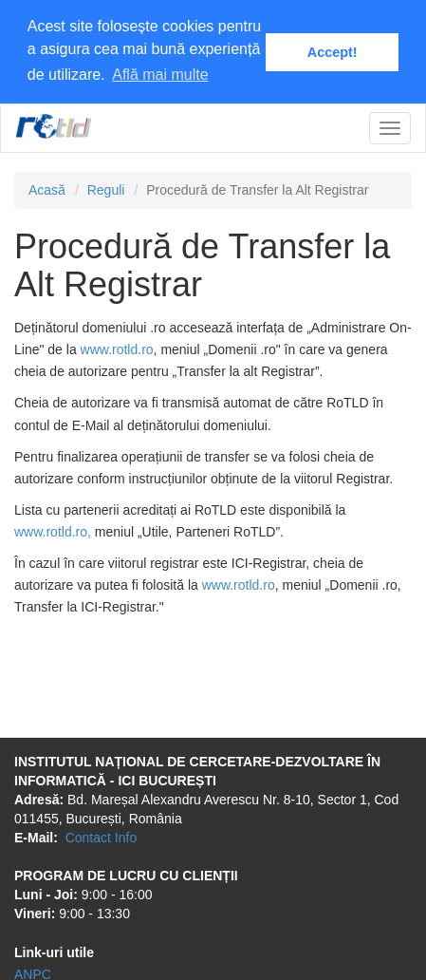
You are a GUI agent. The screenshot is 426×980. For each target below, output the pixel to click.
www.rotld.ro (117, 349)
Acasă (47, 189)
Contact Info (102, 837)
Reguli (106, 189)
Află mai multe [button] (160, 75)
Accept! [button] (333, 52)
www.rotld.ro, (53, 531)
